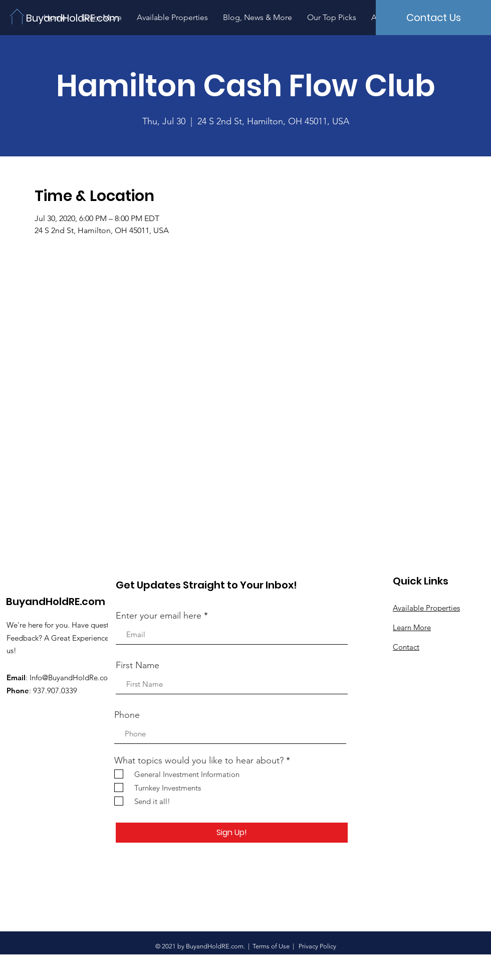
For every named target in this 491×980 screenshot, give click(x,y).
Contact (406, 647)
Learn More (412, 627)
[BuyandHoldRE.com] (74, 18)
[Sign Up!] (232, 833)
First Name (138, 665)
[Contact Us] (433, 18)
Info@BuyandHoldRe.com (72, 677)
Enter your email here (159, 616)
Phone (127, 715)
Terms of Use (271, 946)
